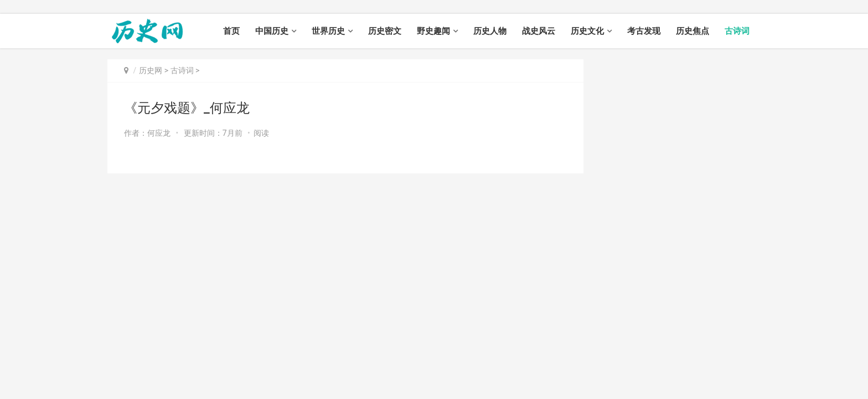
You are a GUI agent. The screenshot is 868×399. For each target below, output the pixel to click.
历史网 (151, 70)
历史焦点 (693, 31)
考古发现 (644, 31)
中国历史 (272, 31)
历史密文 (385, 31)
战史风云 (539, 31)
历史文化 (587, 31)
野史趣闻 (433, 31)
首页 (231, 31)
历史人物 (490, 31)
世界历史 (328, 31)
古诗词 (737, 31)
